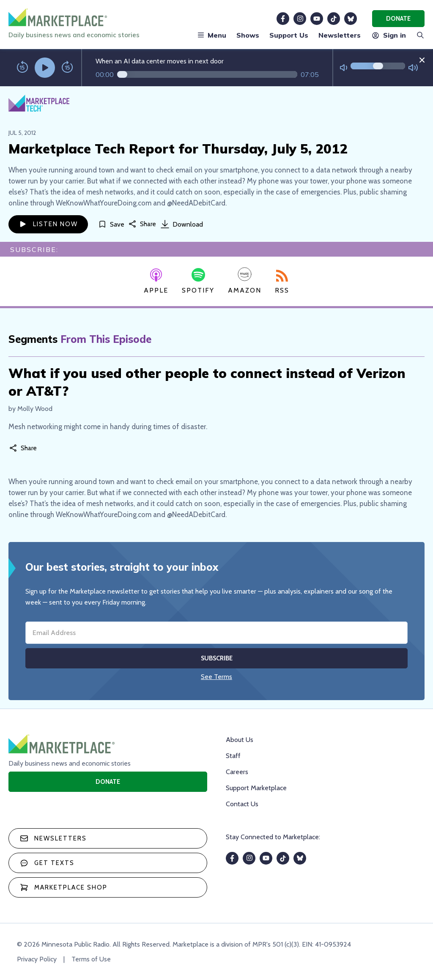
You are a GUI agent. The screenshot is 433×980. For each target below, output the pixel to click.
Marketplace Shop (64, 887)
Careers (237, 772)
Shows (248, 35)
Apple (156, 282)
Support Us (289, 35)
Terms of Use (91, 959)
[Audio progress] (207, 74)
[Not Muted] (344, 68)
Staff (233, 756)
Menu (212, 35)
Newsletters (340, 35)
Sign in (388, 35)
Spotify (198, 281)
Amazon (245, 281)
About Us (240, 740)
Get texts (47, 863)
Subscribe (217, 658)
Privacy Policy (37, 959)
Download (182, 224)
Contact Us (242, 804)
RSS (282, 282)
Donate (398, 19)
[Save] (111, 224)
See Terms (216, 677)
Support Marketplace (256, 788)
